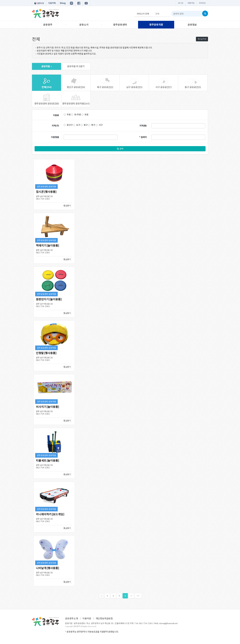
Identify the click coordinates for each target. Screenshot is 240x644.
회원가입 (191, 3)
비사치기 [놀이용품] (47, 407)
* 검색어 (143, 137)
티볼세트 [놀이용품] (47, 461)
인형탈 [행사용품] (46, 353)
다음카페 (52, 3)
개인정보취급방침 (104, 618)
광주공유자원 (156, 25)
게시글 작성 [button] (202, 39)
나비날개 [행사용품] (47, 568)
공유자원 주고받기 (76, 66)
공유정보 (192, 25)
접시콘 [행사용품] (46, 192)
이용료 (56, 115)
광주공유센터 (120, 25)
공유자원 (47, 66)
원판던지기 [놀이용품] (49, 299)
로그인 (181, 3)
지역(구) (55, 126)
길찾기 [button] (67, 206)
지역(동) (143, 126)
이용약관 (87, 618)
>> (138, 596)
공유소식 (84, 25)
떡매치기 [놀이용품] (47, 246)
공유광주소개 (71, 618)
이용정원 (55, 137)
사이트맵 (202, 3)
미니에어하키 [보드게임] (50, 514)
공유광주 (48, 25)
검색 (120, 149)
